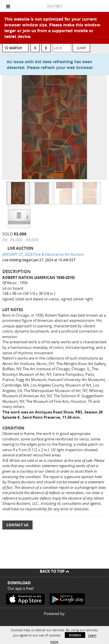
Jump (81, 48)
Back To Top (54, 571)
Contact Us (17, 525)
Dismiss (75, 635)
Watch (16, 48)
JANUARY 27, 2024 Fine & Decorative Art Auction (43, 254)
